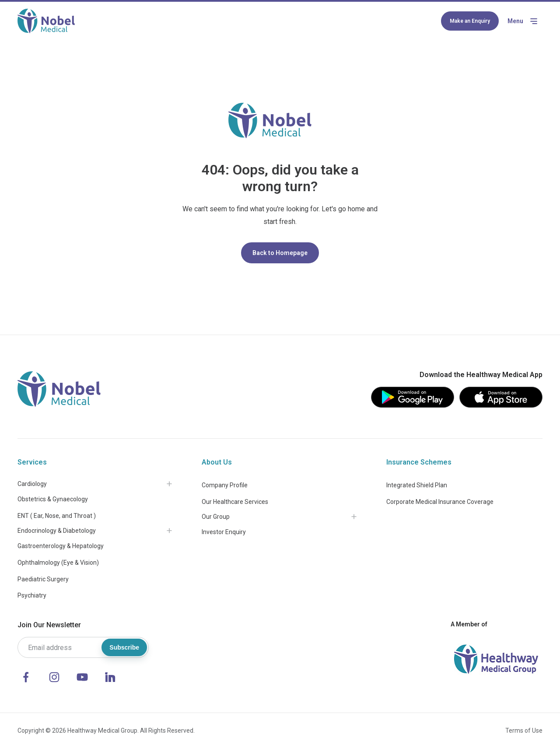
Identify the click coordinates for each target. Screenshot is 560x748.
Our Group (216, 517)
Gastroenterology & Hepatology (61, 546)
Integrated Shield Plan (417, 485)
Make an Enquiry (470, 21)
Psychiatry (32, 595)
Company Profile (225, 485)
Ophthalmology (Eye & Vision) (58, 563)
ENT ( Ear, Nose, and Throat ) (57, 516)
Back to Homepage (280, 253)
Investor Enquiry (224, 532)
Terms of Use (524, 731)
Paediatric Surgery (43, 579)
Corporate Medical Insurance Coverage (440, 502)
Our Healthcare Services (235, 502)
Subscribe (124, 647)
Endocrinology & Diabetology (57, 531)
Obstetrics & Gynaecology (53, 499)
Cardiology (32, 484)
